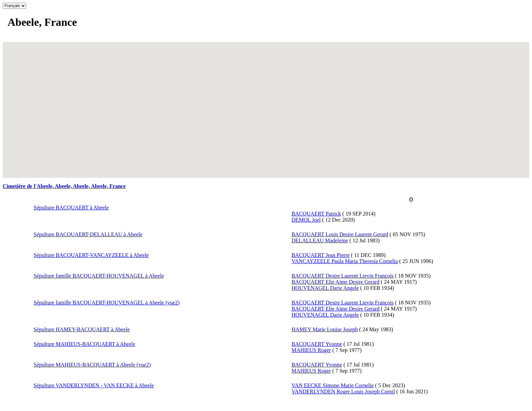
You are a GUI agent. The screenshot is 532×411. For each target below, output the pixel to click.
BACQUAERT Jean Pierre (320, 255)
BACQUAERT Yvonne (317, 344)
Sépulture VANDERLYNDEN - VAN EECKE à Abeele (94, 385)
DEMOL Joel (306, 220)
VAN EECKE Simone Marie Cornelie (332, 385)
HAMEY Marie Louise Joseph (325, 329)
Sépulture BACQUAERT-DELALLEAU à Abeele (88, 234)
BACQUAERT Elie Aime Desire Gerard (335, 282)
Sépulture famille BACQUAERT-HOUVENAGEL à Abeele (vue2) (107, 303)
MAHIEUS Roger (311, 350)
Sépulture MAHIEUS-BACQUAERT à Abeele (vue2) (92, 365)
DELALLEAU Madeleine (320, 240)
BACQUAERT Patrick (316, 214)
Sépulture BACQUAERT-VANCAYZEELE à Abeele (91, 255)
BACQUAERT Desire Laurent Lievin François (343, 276)
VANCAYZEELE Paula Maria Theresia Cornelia (345, 261)
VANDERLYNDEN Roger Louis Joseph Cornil (343, 391)
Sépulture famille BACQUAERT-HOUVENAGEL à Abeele (99, 276)
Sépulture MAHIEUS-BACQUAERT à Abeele (84, 344)
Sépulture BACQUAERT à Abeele (71, 208)
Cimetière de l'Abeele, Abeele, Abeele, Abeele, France (64, 186)
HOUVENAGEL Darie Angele (325, 288)
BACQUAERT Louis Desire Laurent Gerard (340, 234)
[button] (266, 106)
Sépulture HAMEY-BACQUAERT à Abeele (82, 329)
